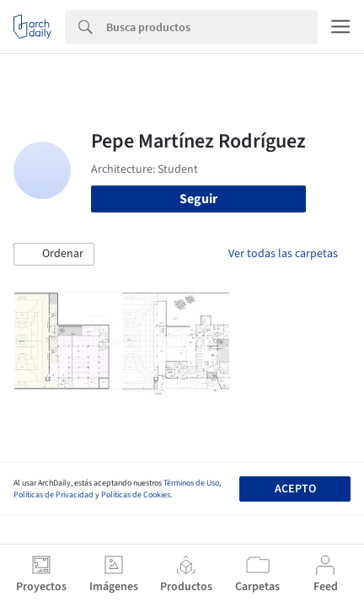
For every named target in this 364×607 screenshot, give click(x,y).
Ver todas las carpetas (283, 254)
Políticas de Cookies (136, 495)
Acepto (295, 489)
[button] (54, 255)
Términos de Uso (191, 483)
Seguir (198, 199)
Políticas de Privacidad (54, 495)
